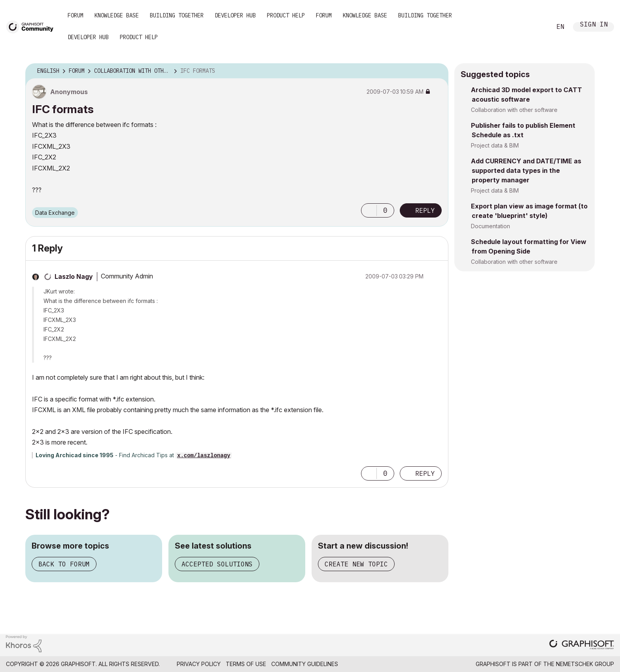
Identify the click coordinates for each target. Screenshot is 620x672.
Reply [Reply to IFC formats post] (425, 210)
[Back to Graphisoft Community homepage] (32, 26)
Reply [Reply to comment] (425, 473)
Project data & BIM (495, 145)
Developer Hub (235, 15)
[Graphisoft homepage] (582, 645)
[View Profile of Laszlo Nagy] (74, 276)
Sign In (594, 25)
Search (537, 27)
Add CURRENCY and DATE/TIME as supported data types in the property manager (526, 170)
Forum (76, 15)
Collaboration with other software (514, 110)
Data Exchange (55, 213)
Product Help (286, 15)
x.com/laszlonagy (204, 456)
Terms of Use (246, 664)
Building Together (177, 15)
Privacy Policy (199, 664)
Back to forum (64, 564)
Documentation (491, 226)
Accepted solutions (217, 564)
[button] (369, 210)
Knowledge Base (117, 15)
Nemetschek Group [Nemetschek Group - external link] (585, 664)
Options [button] (437, 71)
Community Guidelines (305, 664)
